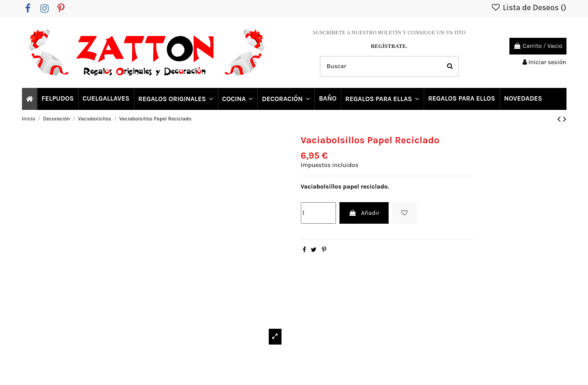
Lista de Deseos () (529, 7)
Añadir (364, 213)
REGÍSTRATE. (389, 46)
